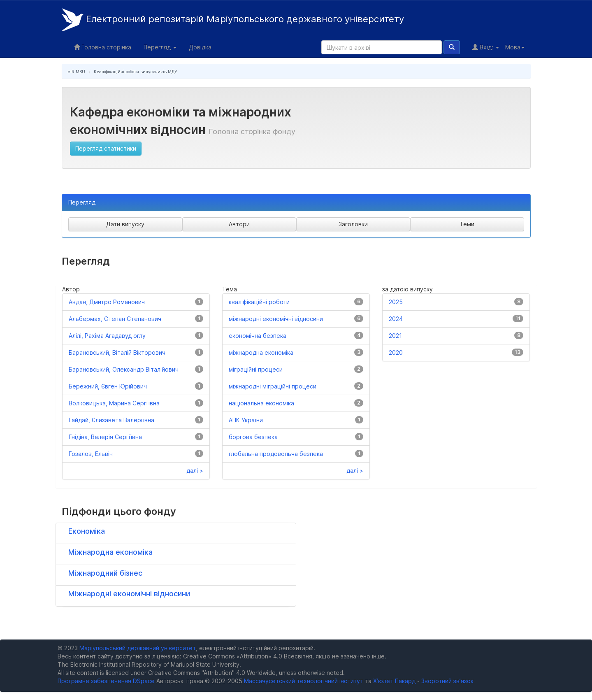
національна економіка (261, 403)
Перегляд (160, 47)
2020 (396, 352)
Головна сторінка (103, 47)
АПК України (246, 420)
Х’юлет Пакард (394, 681)
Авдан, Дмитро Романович (107, 302)
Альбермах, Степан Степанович (115, 319)
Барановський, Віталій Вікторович (117, 352)
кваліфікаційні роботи (259, 302)
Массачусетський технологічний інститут (304, 681)
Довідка (200, 47)
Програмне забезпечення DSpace (106, 681)
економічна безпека (258, 336)
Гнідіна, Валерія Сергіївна (105, 437)
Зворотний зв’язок (447, 681)
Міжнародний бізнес (105, 573)
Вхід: (486, 47)
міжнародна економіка (261, 352)
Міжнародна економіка (110, 552)
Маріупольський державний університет (138, 648)
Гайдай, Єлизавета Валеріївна (111, 420)
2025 (396, 302)
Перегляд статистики (106, 148)
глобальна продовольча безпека (276, 454)
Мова (515, 47)
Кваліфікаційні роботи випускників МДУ (135, 72)
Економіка (87, 531)
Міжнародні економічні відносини (129, 594)
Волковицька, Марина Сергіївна (114, 403)
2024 (396, 319)
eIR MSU (77, 72)
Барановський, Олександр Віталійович (124, 369)
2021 (395, 336)
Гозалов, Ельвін (91, 454)
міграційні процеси (256, 369)
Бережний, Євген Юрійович (108, 386)
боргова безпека (253, 437)
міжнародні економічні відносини (276, 319)
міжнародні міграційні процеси (273, 386)
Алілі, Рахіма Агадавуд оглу (107, 336)
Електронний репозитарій (233, 20)
